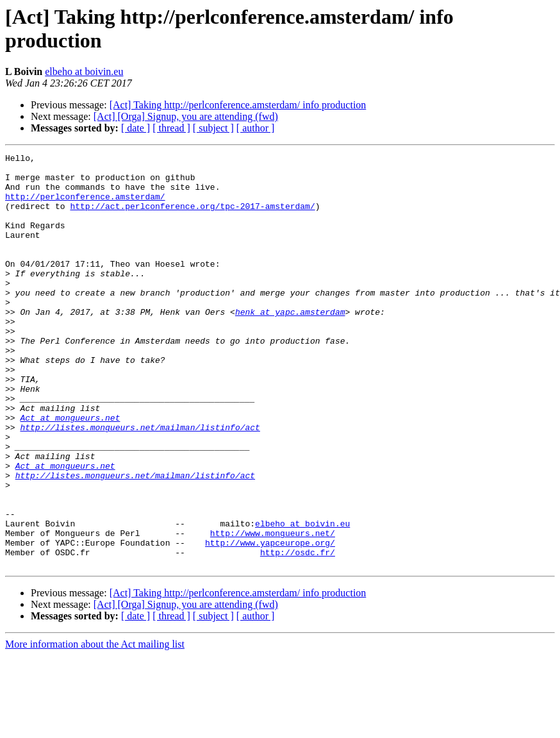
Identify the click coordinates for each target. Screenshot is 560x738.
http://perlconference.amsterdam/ (85, 206)
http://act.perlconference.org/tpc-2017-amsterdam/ (192, 217)
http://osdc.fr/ (298, 633)
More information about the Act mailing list (95, 727)
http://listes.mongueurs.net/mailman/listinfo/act (140, 483)
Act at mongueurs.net (70, 471)
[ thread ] (171, 128)
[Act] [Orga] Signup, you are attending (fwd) (186, 116)
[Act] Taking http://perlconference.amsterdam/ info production (238, 105)
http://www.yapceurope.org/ (270, 621)
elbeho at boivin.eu (84, 71)
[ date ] (136, 128)
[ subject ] (213, 128)
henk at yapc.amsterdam (290, 344)
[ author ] (256, 128)
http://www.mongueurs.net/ (273, 610)
